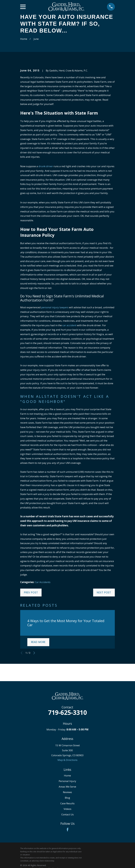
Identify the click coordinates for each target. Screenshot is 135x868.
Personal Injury (67, 781)
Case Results (67, 803)
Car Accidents (43, 582)
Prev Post (31, 593)
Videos (67, 809)
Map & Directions (67, 760)
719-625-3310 (67, 712)
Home (67, 776)
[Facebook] (68, 830)
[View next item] (34, 653)
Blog (67, 798)
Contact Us (67, 814)
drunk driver (46, 166)
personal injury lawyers (55, 307)
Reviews (67, 792)
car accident (69, 325)
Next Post (104, 593)
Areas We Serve (67, 787)
